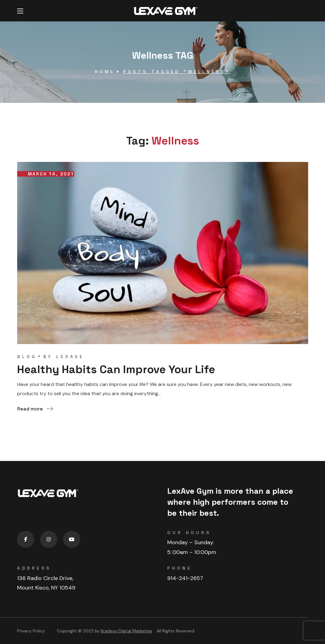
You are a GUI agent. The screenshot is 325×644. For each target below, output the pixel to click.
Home (105, 72)
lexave (70, 357)
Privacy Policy (31, 631)
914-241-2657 (185, 578)
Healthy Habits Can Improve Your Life (116, 369)
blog (27, 357)
